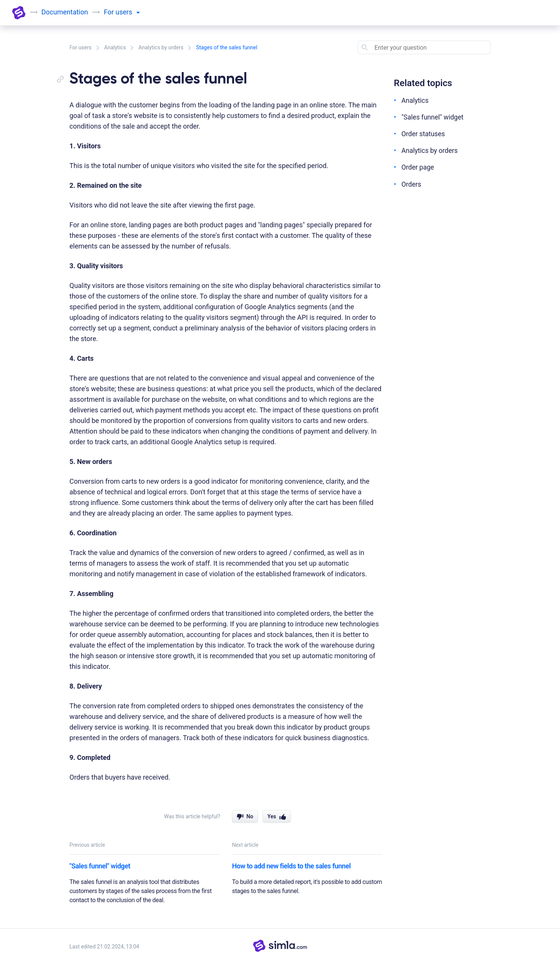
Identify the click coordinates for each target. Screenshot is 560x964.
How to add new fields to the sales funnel (292, 866)
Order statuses (424, 134)
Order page (418, 167)
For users (80, 47)
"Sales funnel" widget (100, 866)
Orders (411, 184)
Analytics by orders (161, 47)
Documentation (65, 12)
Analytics (115, 47)
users (128, 12)
